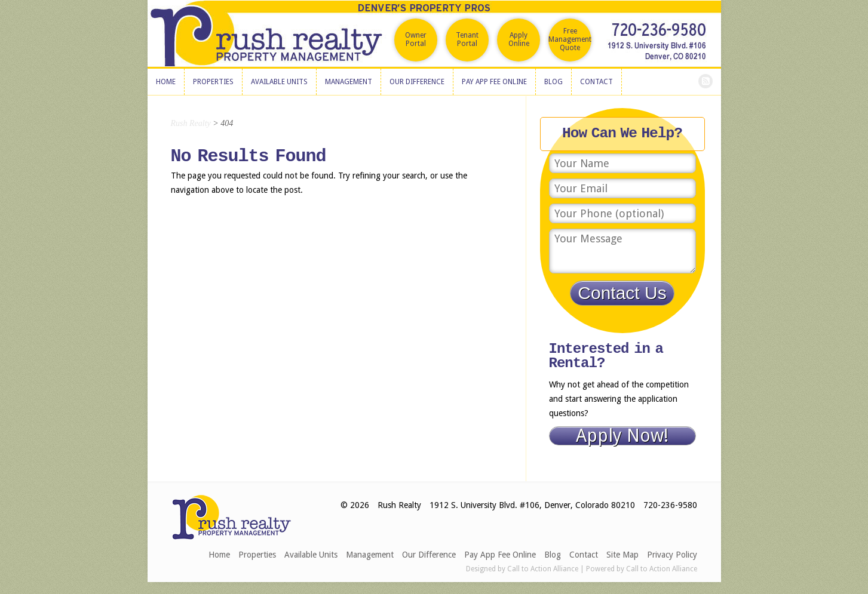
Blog (553, 555)
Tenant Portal (467, 39)
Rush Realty (191, 123)
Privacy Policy (672, 555)
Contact (584, 555)
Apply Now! (622, 436)
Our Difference (429, 555)
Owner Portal (416, 39)
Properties (257, 555)
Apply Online (519, 39)
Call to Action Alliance (543, 569)
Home (219, 555)
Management (370, 555)
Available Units (311, 555)
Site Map (622, 555)
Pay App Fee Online (500, 555)
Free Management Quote (570, 39)
